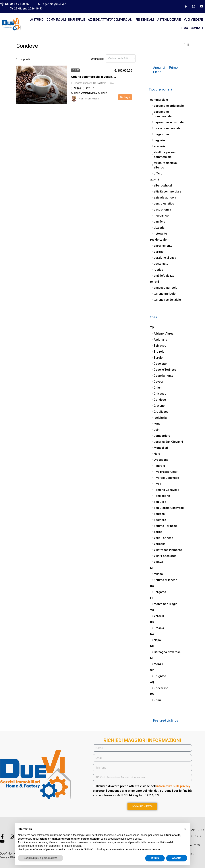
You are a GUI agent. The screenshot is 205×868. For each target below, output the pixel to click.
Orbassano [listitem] (160, 460)
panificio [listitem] (159, 222)
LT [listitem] (151, 598)
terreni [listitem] (154, 282)
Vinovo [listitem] (158, 562)
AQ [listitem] (151, 682)
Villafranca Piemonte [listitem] (167, 550)
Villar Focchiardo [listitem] (164, 556)
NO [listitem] (151, 646)
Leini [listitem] (156, 430)
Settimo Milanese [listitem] (165, 580)
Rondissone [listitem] (161, 496)
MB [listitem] (152, 658)
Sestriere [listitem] (159, 520)
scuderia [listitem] (159, 146)
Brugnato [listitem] (159, 676)
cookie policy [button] (134, 839)
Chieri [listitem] (157, 388)
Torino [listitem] (157, 532)
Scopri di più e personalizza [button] (40, 858)
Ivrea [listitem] (156, 424)
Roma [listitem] (157, 700)
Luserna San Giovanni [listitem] (168, 442)
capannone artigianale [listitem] (168, 106)
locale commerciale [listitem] (166, 128)
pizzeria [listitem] (158, 228)
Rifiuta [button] (155, 858)
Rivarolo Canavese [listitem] (166, 478)
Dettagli (125, 97)
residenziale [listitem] (158, 240)
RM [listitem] (152, 694)
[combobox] (121, 58)
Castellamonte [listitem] (163, 376)
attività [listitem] (154, 179)
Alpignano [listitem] (160, 340)
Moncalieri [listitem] (160, 448)
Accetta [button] (177, 858)
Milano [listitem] (158, 574)
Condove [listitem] (159, 400)
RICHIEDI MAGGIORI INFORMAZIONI (142, 740)
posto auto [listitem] (160, 264)
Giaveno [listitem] (158, 406)
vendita (75, 70)
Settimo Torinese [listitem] (165, 526)
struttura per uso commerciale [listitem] (164, 155)
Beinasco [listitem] (159, 346)
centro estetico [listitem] (163, 204)
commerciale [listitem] (158, 100)
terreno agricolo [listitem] (164, 294)
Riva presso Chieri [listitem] (165, 472)
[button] (184, 45)
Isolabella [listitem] (159, 418)
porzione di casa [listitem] (164, 258)
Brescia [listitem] (158, 628)
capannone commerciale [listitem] (162, 114)
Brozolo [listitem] (158, 352)
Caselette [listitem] (159, 364)
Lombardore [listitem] (161, 436)
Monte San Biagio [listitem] (165, 604)
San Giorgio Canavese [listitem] (168, 508)
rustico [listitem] (158, 270)
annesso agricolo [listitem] (165, 288)
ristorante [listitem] (160, 234)
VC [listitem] (151, 610)
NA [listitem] (151, 634)
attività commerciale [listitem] (167, 192)
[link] (42, 85)
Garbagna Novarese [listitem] (166, 652)
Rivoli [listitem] (157, 484)
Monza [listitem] (158, 664)
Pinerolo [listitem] (159, 466)
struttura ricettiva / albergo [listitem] (165, 165)
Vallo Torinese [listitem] (163, 538)
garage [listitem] (158, 252)
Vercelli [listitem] (158, 616)
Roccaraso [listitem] (160, 688)
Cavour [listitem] (158, 382)
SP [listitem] (151, 670)
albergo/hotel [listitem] (162, 185)
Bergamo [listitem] (159, 592)
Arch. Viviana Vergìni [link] (89, 99)
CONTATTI (197, 28)
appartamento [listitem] (162, 246)
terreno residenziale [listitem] (167, 300)
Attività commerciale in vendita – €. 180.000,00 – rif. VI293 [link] (110, 77)
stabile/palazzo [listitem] (163, 276)
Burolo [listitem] (157, 358)
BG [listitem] (151, 586)
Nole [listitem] (156, 454)
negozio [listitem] (159, 140)
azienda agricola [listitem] (164, 198)
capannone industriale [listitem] (168, 122)
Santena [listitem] (158, 514)
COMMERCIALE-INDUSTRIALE (66, 20)
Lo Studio (36, 20)
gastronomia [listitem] (162, 210)
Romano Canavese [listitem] (166, 490)
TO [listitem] (151, 328)
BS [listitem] (151, 622)
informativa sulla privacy (173, 786)
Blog (184, 28)
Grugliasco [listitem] (160, 412)
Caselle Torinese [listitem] (164, 370)
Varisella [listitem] (159, 544)
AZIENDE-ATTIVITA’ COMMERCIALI (110, 20)
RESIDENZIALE (145, 20)
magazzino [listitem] (161, 134)
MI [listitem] (151, 568)
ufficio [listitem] (157, 173)
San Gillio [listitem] (159, 502)
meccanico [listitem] (160, 216)
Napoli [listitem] (157, 640)
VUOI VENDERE (193, 20)
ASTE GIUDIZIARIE (169, 20)
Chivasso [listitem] (159, 394)
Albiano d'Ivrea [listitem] (163, 334)
